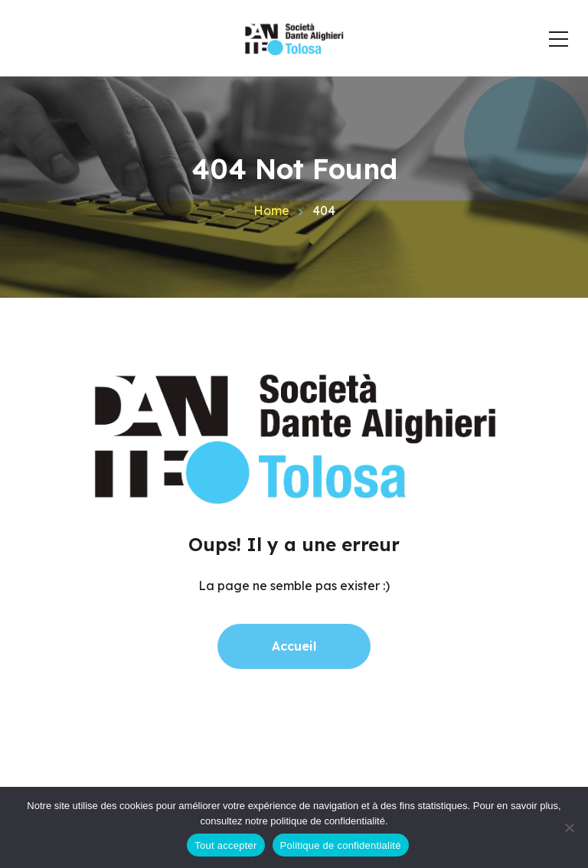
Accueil (294, 646)
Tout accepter (225, 845)
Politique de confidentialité (341, 845)
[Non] (569, 827)
